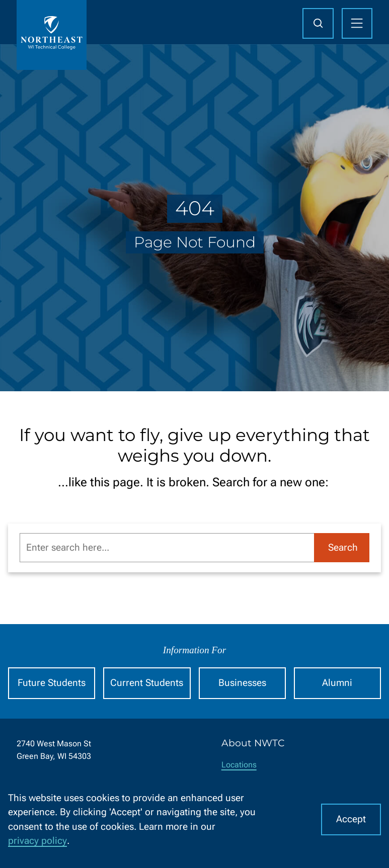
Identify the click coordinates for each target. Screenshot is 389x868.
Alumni (337, 683)
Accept (351, 819)
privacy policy (37, 841)
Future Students (52, 683)
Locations (239, 765)
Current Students (147, 683)
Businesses (242, 683)
